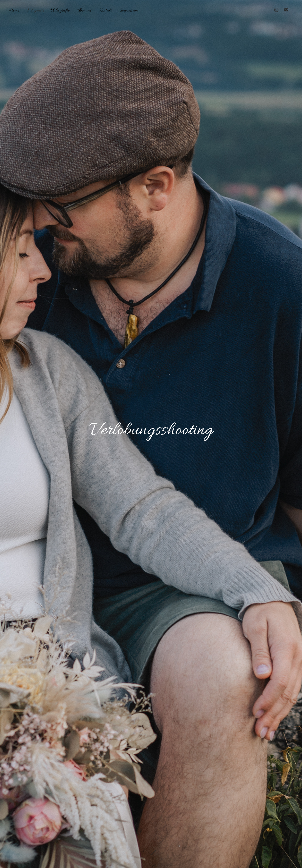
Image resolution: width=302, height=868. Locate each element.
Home (14, 11)
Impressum (129, 11)
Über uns (84, 11)
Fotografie (35, 11)
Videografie (60, 11)
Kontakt (105, 11)
